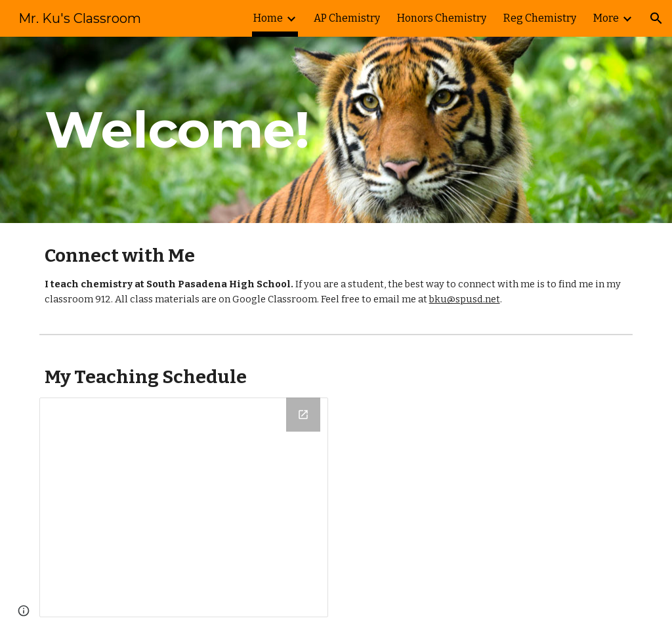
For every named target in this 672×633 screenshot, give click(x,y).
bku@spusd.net (465, 299)
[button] (656, 18)
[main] (235, 130)
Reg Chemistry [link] (540, 18)
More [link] (606, 18)
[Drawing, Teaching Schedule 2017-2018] (184, 507)
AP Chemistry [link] (347, 18)
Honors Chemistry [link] (442, 18)
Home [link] (268, 18)
